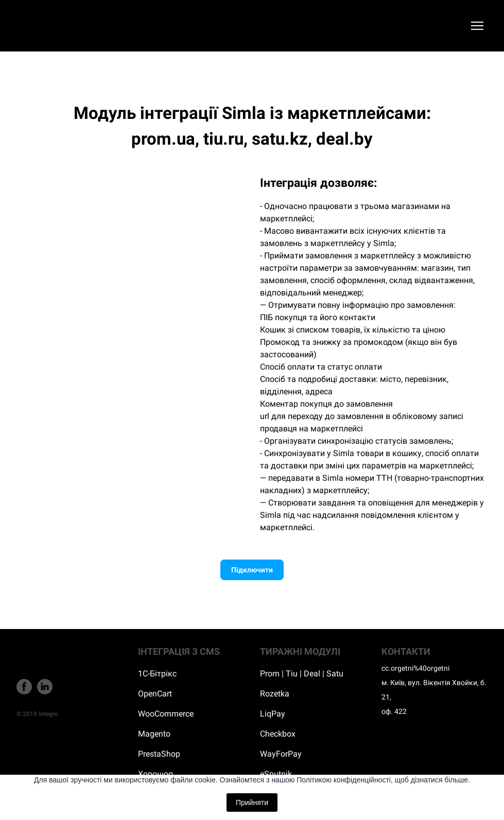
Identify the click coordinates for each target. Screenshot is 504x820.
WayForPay (281, 754)
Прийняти (252, 802)
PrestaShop (159, 754)
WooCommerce (166, 714)
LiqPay (273, 714)
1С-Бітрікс (157, 674)
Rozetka (275, 694)
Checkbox (278, 734)
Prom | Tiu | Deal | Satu (302, 674)
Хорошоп (155, 774)
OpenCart (155, 694)
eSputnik (276, 774)
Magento (154, 734)
